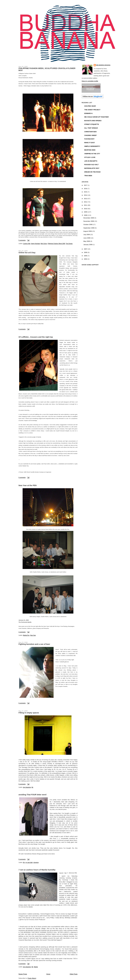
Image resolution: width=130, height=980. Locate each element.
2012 (86, 202)
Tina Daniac (69, 244)
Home (48, 974)
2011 (86, 205)
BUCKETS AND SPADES (93, 121)
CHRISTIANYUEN (90, 132)
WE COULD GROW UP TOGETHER (96, 117)
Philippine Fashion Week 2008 (56, 244)
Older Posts (74, 974)
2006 (86, 252)
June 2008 (87, 238)
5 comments (22, 240)
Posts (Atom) (32, 978)
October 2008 (88, 224)
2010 (86, 209)
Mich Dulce (44, 244)
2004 (86, 259)
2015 (86, 192)
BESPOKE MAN (90, 150)
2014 (86, 195)
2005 (86, 256)
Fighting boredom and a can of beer (34, 644)
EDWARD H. (89, 113)
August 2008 (88, 231)
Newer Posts (23, 974)
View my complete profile (90, 81)
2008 (86, 215)
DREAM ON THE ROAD (92, 172)
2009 (86, 212)
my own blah (29, 862)
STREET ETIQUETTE (92, 124)
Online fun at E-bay (27, 253)
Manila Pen (26, 635)
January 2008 (88, 244)
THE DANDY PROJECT (92, 110)
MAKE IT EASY (90, 143)
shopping (36, 862)
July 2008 (87, 234)
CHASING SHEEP (90, 135)
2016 (86, 188)
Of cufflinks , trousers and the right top (36, 337)
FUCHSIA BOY (89, 139)
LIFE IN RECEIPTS (91, 161)
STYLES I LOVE (90, 157)
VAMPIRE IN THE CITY (92, 154)
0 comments (22, 329)
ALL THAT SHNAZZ (91, 128)
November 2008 (89, 221)
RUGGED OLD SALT (91, 164)
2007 (86, 249)
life (32, 787)
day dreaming (27, 787)
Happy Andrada (35, 244)
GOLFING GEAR (90, 106)
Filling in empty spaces (29, 713)
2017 (86, 185)
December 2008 (89, 218)
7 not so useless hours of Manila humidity (37, 870)
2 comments (22, 632)
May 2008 (87, 241)
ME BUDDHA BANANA (103, 65)
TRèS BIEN (88, 176)
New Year (33, 635)
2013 (86, 199)
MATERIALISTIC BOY (92, 168)
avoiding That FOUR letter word (32, 795)
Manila (36, 967)
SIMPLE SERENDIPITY (92, 146)
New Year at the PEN (28, 485)
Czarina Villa (27, 244)
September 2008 (89, 228)
